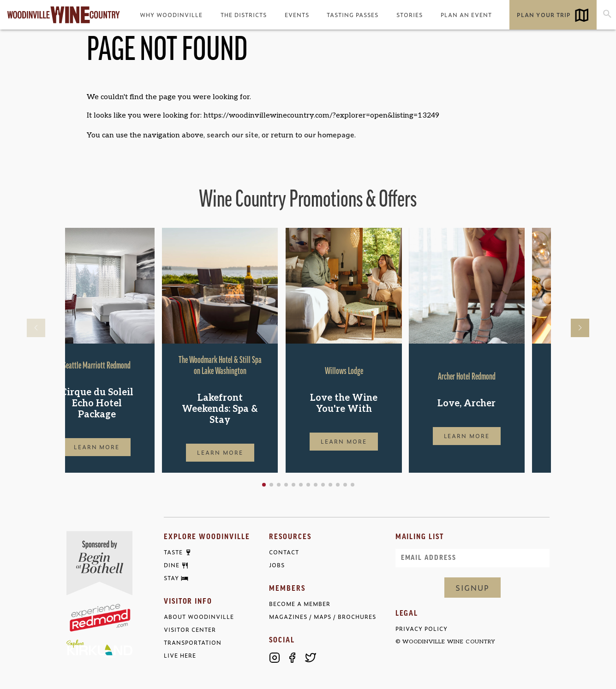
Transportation (193, 643)
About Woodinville (199, 617)
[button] (293, 485)
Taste (173, 552)
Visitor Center (190, 630)
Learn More (123, 447)
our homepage (329, 134)
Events (297, 15)
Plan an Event (466, 15)
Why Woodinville (171, 15)
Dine (172, 565)
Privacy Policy (422, 629)
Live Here (180, 656)
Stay (171, 578)
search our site (233, 134)
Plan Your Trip (544, 15)
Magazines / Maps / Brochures (323, 617)
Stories (410, 15)
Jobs (277, 565)
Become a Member (300, 604)
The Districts (244, 15)
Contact (284, 552)
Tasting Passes (353, 15)
